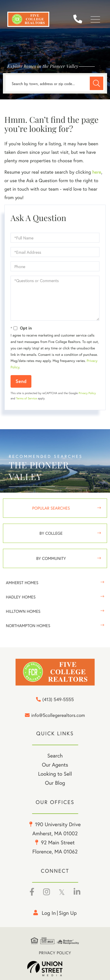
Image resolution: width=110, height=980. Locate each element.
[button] (97, 83)
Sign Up (68, 913)
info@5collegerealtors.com (55, 716)
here (97, 172)
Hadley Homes (21, 597)
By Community (51, 558)
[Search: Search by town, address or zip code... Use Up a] (55, 83)
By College (51, 533)
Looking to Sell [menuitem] (55, 774)
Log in (49, 913)
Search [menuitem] (55, 755)
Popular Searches (51, 508)
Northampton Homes (28, 626)
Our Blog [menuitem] (55, 783)
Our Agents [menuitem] (55, 765)
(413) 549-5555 (80, 19)
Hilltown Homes (23, 611)
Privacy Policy (87, 393)
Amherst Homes (22, 583)
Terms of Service (27, 398)
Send (21, 381)
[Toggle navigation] (95, 19)
